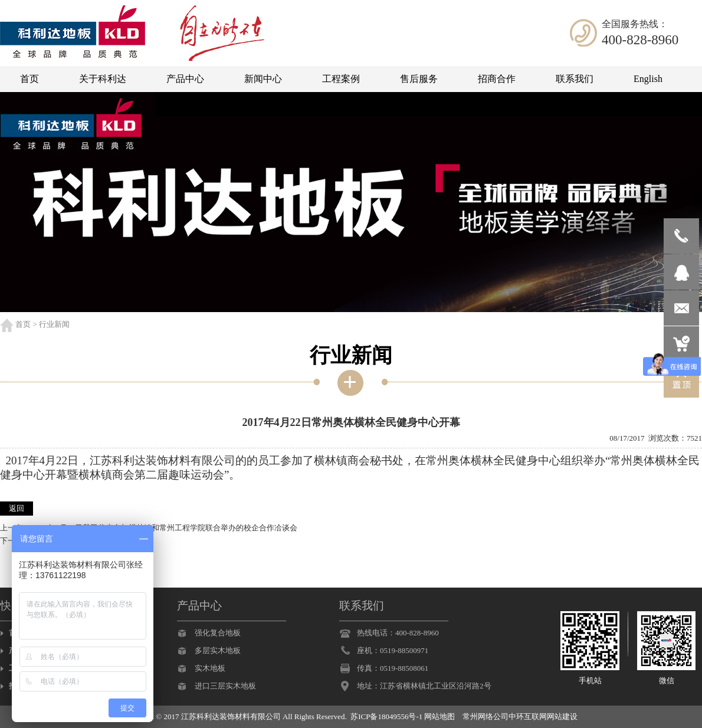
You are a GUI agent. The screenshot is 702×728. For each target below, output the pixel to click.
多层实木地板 (218, 650)
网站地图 (439, 716)
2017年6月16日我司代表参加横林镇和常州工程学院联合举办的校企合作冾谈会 (165, 528)
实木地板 (210, 668)
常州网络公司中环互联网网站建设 (520, 716)
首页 (23, 324)
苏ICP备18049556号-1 (386, 716)
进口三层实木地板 (225, 686)
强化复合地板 (218, 633)
